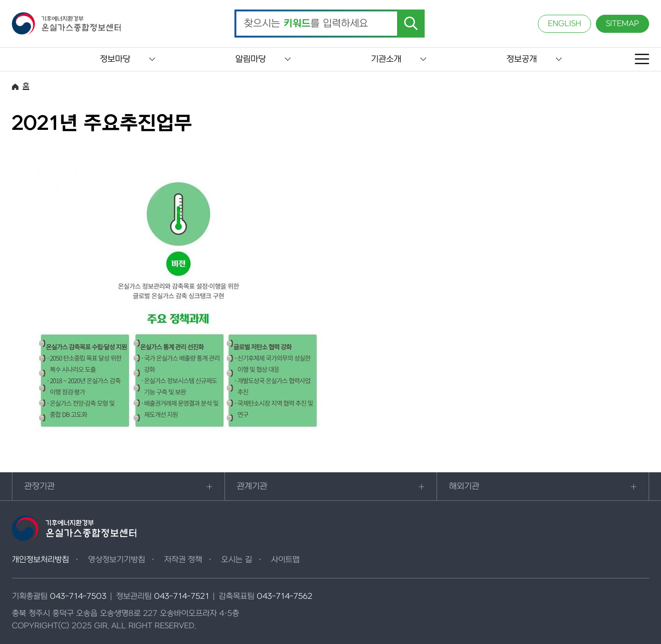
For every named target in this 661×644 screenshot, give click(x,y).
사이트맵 (285, 560)
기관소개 (386, 59)
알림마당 (251, 59)
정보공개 (522, 59)
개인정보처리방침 (40, 560)
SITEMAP (622, 24)
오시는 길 (237, 560)
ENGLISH (564, 24)
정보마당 (115, 59)
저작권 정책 (183, 560)
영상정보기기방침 (117, 560)
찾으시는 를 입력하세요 (306, 24)
